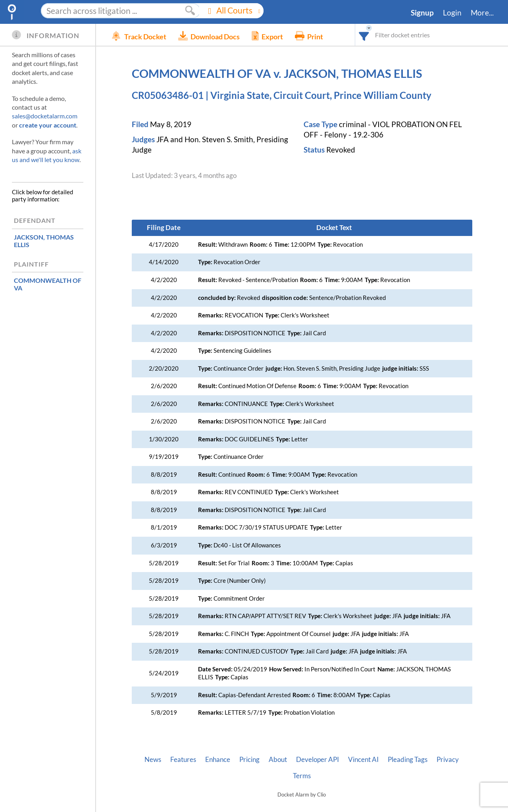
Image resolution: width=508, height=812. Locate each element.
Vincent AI (363, 760)
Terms (302, 776)
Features (183, 760)
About (278, 760)
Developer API (317, 760)
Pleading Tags (408, 760)
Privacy (448, 760)
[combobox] (364, 35)
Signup (422, 13)
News (153, 760)
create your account (48, 125)
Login (452, 13)
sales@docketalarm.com (45, 116)
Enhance (218, 760)
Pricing (249, 760)
